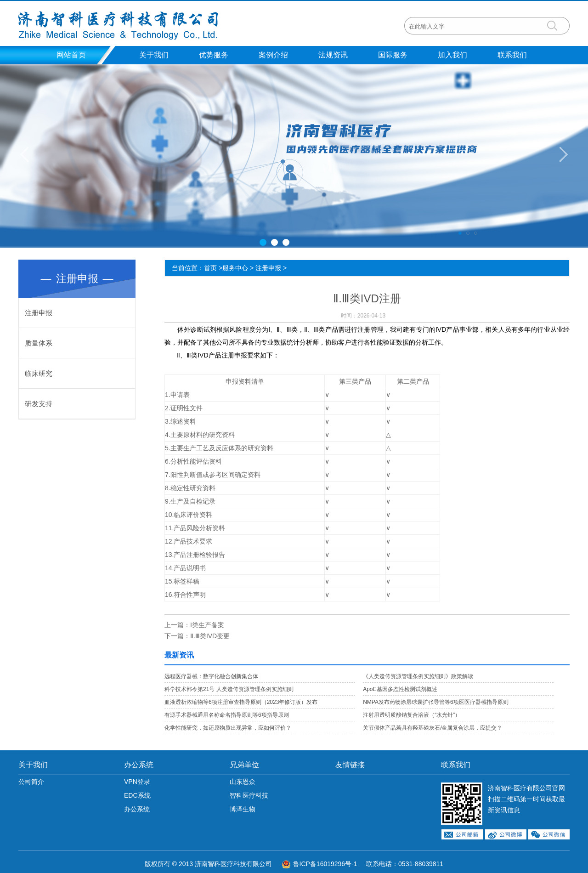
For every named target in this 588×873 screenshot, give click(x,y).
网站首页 (71, 55)
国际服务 (393, 55)
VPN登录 (137, 782)
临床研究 (39, 373)
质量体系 (39, 343)
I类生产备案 (207, 625)
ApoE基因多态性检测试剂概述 (400, 689)
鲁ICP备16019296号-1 (325, 864)
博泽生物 (243, 809)
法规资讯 (333, 55)
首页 (210, 268)
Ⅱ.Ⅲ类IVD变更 (210, 636)
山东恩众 (243, 782)
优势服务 (214, 55)
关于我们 (154, 55)
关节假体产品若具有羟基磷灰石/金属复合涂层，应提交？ (433, 728)
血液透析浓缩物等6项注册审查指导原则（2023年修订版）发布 (241, 702)
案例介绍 (273, 55)
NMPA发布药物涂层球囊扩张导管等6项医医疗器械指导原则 (435, 702)
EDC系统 (137, 795)
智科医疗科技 (249, 795)
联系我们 (512, 55)
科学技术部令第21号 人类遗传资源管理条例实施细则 (229, 689)
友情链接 (350, 765)
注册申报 (39, 313)
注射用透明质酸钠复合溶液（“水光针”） (412, 715)
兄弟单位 (244, 765)
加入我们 (452, 55)
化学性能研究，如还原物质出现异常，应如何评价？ (228, 728)
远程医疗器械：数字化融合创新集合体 (211, 676)
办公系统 (139, 765)
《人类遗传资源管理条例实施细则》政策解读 (418, 676)
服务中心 (235, 268)
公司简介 (31, 782)
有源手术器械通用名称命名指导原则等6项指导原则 (227, 715)
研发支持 (39, 404)
